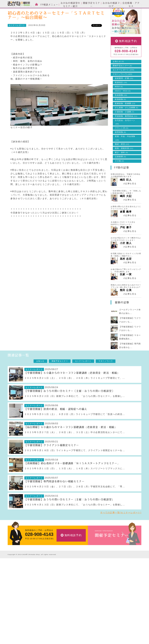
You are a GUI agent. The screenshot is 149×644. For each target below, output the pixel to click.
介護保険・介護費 (125, 124)
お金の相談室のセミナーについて (23, 589)
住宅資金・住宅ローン (125, 135)
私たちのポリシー (102, 615)
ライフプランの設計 (62, 598)
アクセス (98, 607)
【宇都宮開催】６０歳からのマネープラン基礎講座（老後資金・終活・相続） (72, 385)
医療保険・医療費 (125, 116)
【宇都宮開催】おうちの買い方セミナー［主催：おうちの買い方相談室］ (69, 512)
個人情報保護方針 (102, 628)
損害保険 (120, 145)
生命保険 (121, 108)
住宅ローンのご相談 (62, 593)
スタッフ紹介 (14, 585)
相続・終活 (122, 157)
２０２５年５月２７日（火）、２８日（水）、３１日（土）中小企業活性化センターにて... (75, 445)
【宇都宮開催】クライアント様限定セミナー (52, 458)
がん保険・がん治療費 (127, 120)
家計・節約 (121, 165)
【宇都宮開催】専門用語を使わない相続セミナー (54, 494)
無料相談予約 (128, 54)
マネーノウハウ (123, 87)
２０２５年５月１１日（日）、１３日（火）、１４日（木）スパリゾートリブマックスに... (75, 481)
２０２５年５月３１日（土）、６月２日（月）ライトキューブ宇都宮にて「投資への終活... (75, 427)
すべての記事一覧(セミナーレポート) (121, 525)
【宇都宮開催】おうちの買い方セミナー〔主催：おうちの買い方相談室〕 (69, 404)
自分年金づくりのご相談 (64, 611)
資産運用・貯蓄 (124, 91)
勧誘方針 (98, 633)
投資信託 (121, 95)
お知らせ (118, 74)
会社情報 (99, 598)
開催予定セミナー (122, 78)
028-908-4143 (126, 64)
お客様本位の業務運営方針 (106, 620)
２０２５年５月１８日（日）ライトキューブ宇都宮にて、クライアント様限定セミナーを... (75, 463)
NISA (119, 99)
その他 (119, 174)
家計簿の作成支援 (61, 602)
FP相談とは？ (15, 576)
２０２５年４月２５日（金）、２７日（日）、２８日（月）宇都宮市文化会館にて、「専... (75, 499)
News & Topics (28, 10)
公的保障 (120, 169)
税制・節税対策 (124, 161)
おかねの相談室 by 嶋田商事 (19, 4)
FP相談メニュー (62, 576)
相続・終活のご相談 (62, 606)
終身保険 (120, 112)
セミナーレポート (46, 10)
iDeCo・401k (123, 103)
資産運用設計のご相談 (63, 580)
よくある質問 (100, 624)
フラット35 (122, 141)
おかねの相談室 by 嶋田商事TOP (19, 569)
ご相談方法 (13, 580)
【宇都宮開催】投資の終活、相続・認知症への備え (56, 422)
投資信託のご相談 (61, 589)
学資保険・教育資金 (126, 129)
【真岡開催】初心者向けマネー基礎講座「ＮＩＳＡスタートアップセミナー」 (72, 476)
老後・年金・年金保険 (125, 151)
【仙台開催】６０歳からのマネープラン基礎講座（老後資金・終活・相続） (71, 440)
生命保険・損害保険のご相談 (66, 585)
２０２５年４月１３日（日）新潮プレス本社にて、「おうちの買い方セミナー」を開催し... (75, 517)
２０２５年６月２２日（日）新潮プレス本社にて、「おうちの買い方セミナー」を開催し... (75, 409)
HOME (13, 10)
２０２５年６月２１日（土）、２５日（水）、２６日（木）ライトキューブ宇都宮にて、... (75, 391)
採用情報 (98, 611)
